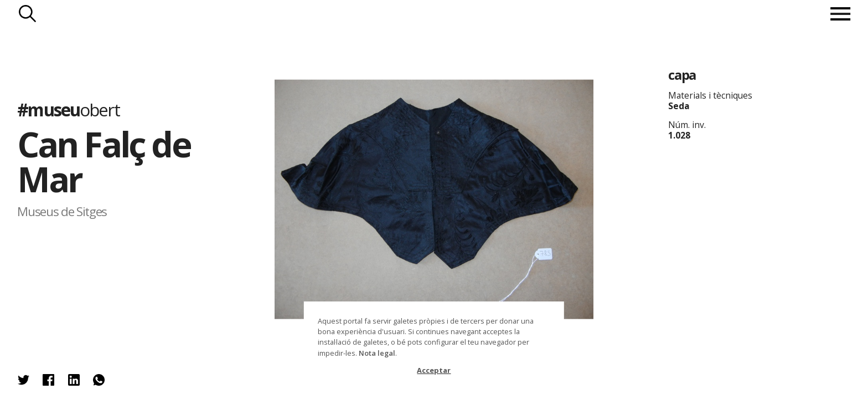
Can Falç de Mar (104, 161)
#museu (68, 109)
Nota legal (377, 353)
